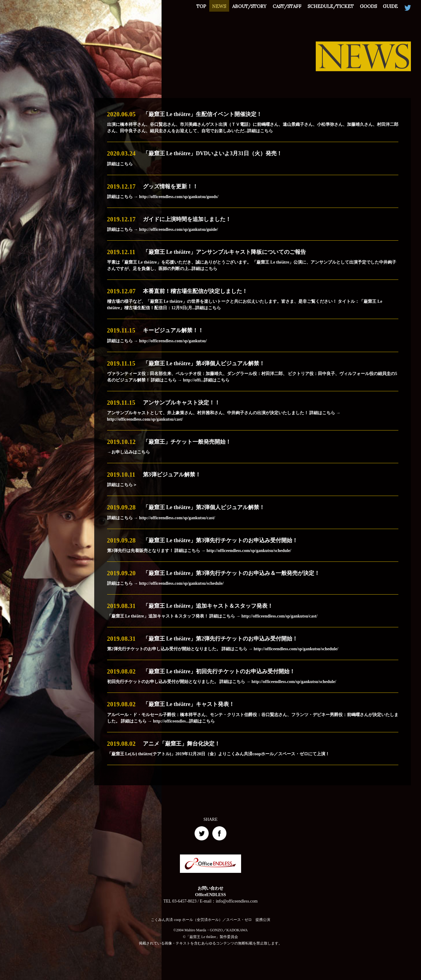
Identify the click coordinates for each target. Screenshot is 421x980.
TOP (185, 8)
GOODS (364, 8)
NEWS (205, 8)
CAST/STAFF (278, 8)
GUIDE (389, 8)
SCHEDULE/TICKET (324, 8)
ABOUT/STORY (238, 8)
